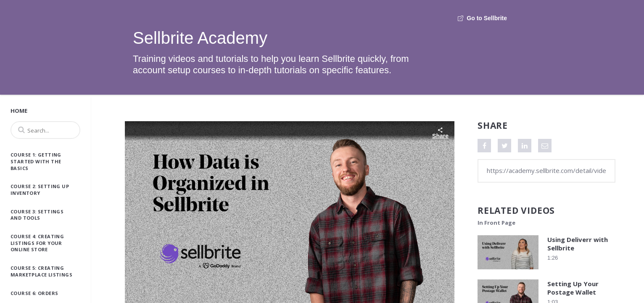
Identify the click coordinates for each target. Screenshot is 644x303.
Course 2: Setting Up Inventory (40, 190)
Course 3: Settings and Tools (37, 215)
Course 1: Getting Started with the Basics (36, 161)
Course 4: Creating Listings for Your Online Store (37, 243)
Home (19, 111)
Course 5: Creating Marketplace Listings (41, 271)
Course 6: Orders (34, 293)
